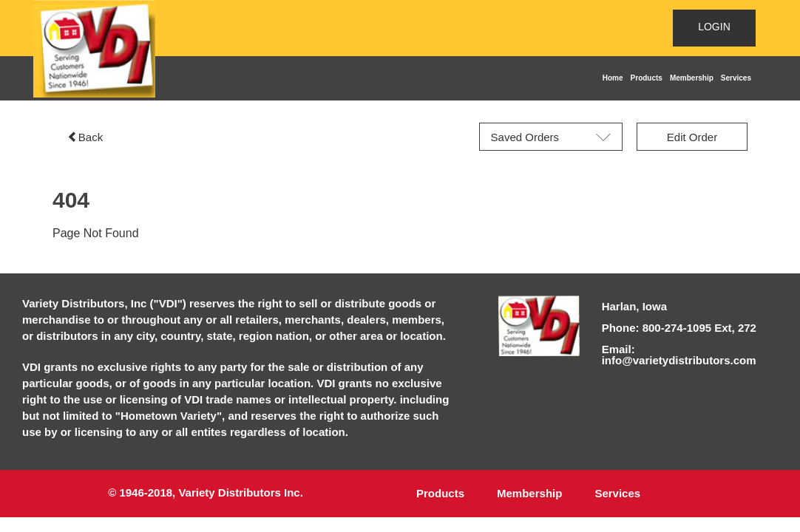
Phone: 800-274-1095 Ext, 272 (679, 328)
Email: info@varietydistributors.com (679, 355)
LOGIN (714, 27)
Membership (692, 78)
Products (647, 78)
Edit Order (692, 137)
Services (736, 78)
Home (613, 78)
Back (85, 137)
